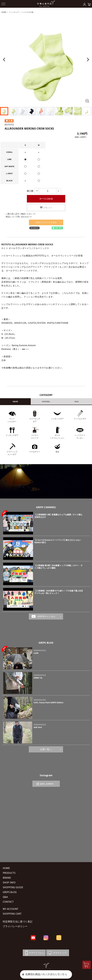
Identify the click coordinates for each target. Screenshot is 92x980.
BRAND (7, 878)
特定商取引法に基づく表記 (18, 922)
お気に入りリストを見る (46, 222)
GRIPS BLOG (46, 643)
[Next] (88, 60)
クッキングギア (12, 435)
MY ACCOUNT (11, 909)
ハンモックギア (57, 419)
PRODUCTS (9, 873)
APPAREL (46, 402)
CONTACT (8, 902)
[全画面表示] (87, 101)
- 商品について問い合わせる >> (18, 217)
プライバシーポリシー (15, 926)
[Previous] (4, 60)
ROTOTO (9, 125)
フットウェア (14, 12)
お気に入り (46, 207)
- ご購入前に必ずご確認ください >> (20, 214)
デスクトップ (57, 953)
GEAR (15, 402)
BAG (77, 402)
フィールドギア (80, 419)
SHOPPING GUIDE (13, 887)
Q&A (5, 897)
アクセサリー (35, 452)
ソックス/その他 (27, 12)
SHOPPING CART (12, 914)
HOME (4, 12)
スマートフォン (34, 953)
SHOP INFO (9, 883)
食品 (57, 452)
